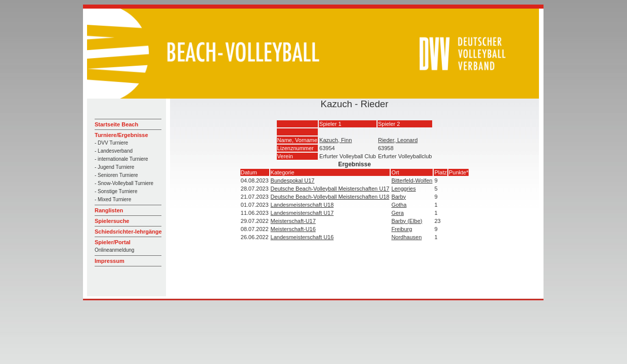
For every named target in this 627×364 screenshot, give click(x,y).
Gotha (399, 205)
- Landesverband (114, 151)
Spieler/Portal (113, 242)
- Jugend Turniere (114, 167)
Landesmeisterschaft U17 (302, 213)
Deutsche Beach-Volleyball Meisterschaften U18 (330, 197)
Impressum (110, 261)
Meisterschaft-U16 (293, 229)
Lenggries (403, 189)
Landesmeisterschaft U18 (302, 205)
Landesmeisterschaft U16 (302, 237)
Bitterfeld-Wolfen (412, 180)
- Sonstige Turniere (116, 191)
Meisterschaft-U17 (293, 221)
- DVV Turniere (111, 143)
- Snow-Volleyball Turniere (124, 183)
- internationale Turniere (121, 159)
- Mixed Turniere (113, 199)
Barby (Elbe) (407, 221)
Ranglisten (109, 210)
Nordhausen (406, 237)
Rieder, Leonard (398, 140)
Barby (399, 197)
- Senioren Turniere (116, 175)
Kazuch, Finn (336, 140)
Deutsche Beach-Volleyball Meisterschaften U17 (330, 189)
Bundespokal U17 (293, 180)
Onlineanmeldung (114, 250)
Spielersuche (112, 221)
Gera (397, 213)
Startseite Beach (116, 124)
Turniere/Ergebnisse (121, 135)
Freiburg (402, 229)
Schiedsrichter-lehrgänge (128, 232)
